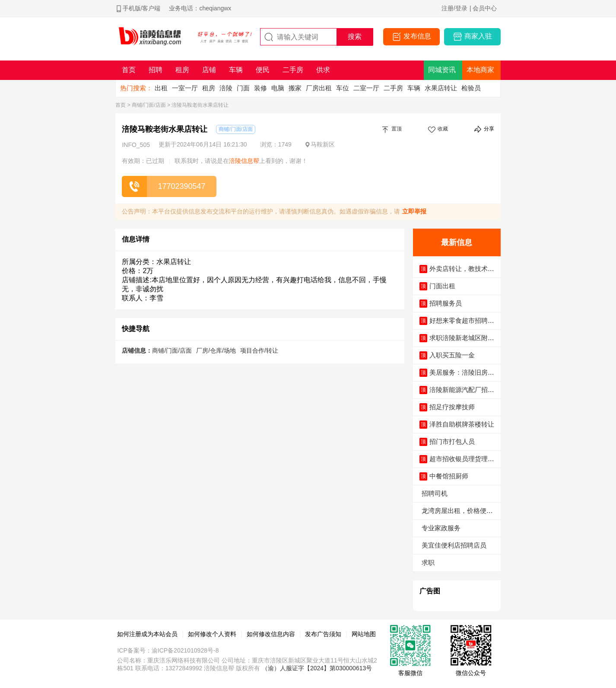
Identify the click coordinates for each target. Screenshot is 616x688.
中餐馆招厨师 (449, 476)
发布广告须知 (323, 634)
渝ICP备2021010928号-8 (185, 650)
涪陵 (226, 88)
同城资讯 (442, 70)
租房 (209, 88)
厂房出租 (319, 88)
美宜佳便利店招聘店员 (454, 545)
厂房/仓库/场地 (216, 350)
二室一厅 (366, 88)
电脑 (278, 88)
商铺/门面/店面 (149, 105)
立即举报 (414, 211)
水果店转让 (441, 88)
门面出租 (442, 286)
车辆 (414, 88)
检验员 (471, 88)
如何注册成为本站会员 (147, 634)
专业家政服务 (441, 528)
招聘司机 (435, 493)
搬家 (295, 88)
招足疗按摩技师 (452, 407)
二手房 (393, 88)
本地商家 (480, 70)
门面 (243, 88)
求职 (428, 562)
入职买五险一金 (452, 355)
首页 (121, 105)
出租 (161, 88)
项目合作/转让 (259, 350)
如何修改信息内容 (271, 634)
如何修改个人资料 (212, 634)
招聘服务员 (446, 303)
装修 (260, 88)
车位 (343, 88)
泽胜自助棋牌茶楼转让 (462, 424)
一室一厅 (185, 88)
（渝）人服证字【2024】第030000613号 (317, 668)
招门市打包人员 (452, 441)
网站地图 (364, 634)
